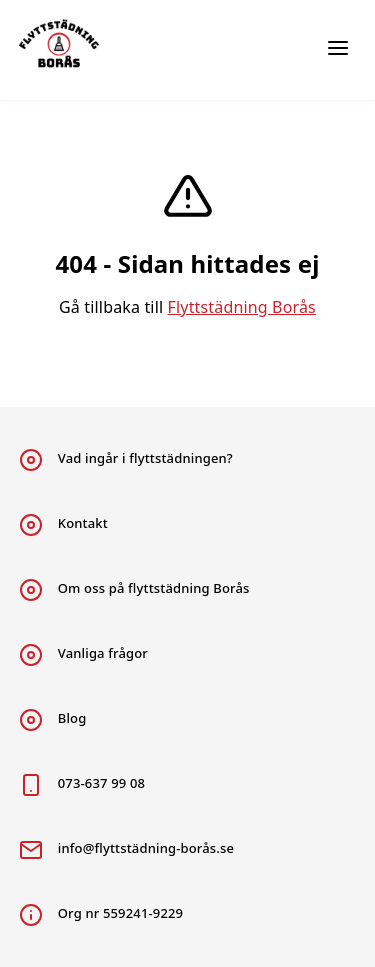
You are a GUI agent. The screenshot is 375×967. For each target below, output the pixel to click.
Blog (53, 720)
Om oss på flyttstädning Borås (134, 590)
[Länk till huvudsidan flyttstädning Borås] (74, 50)
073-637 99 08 (82, 785)
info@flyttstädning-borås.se (126, 850)
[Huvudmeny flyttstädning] (338, 49)
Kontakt (63, 525)
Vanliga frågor (83, 655)
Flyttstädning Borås (242, 307)
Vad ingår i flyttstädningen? (126, 460)
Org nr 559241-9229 (101, 915)
